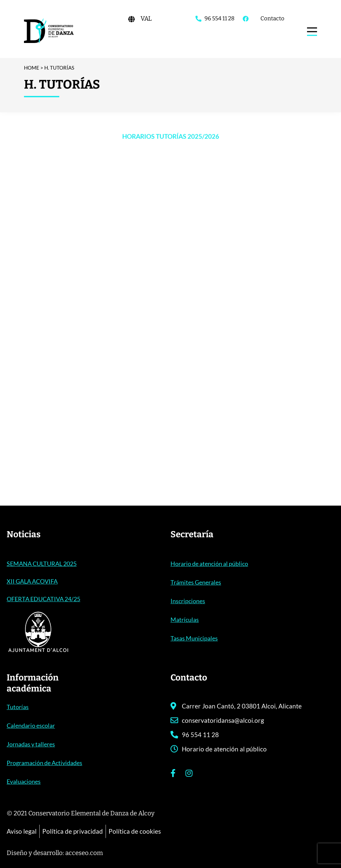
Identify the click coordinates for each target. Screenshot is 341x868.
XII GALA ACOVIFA (32, 581)
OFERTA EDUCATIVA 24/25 (43, 599)
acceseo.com (84, 853)
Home (32, 68)
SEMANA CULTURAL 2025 (42, 564)
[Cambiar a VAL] (146, 18)
